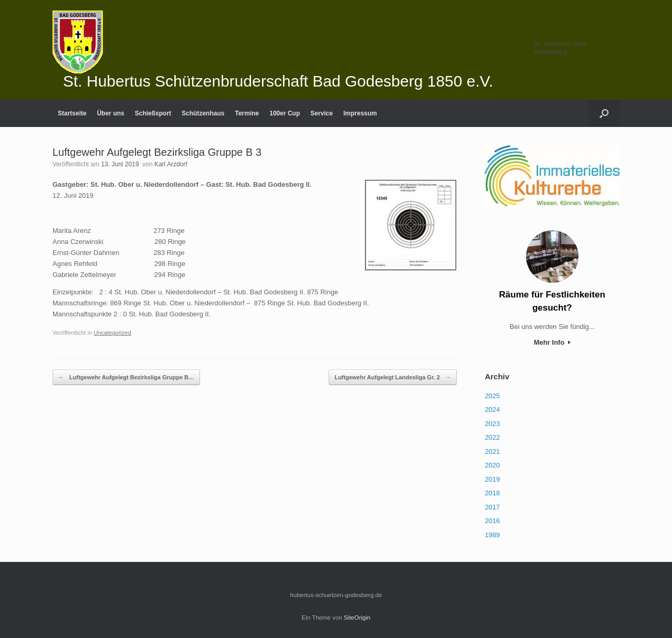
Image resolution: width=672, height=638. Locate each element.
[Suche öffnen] (604, 113)
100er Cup (285, 113)
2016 (492, 521)
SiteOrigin (357, 618)
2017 (492, 507)
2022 (492, 437)
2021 (492, 451)
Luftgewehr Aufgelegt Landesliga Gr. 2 (393, 378)
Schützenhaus (203, 113)
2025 (492, 396)
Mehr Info (552, 342)
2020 (492, 465)
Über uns (111, 113)
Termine (247, 113)
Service (322, 113)
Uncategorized (112, 333)
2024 (492, 410)
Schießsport (153, 113)
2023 (492, 424)
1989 (492, 535)
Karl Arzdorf (171, 164)
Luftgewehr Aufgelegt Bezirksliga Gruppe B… (126, 378)
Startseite (72, 113)
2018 (492, 493)
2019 (492, 479)
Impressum (360, 113)
